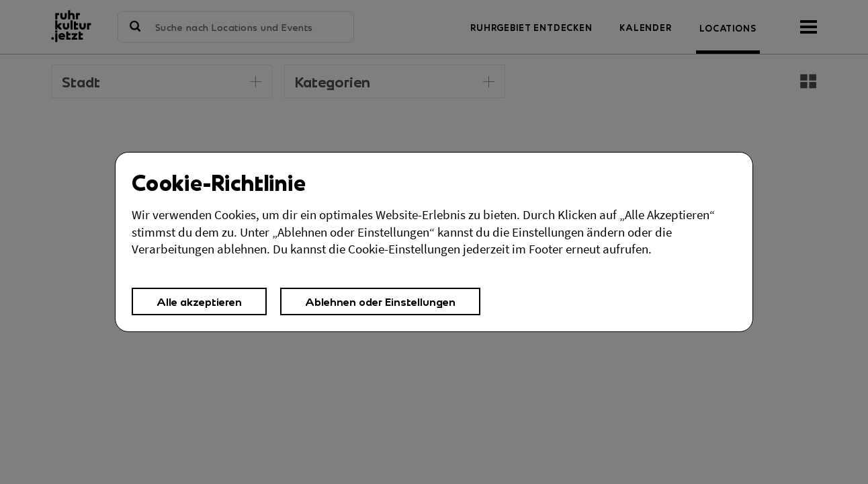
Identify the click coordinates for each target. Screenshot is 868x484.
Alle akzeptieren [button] (199, 301)
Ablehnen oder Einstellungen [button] (380, 301)
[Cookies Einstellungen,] (434, 242)
